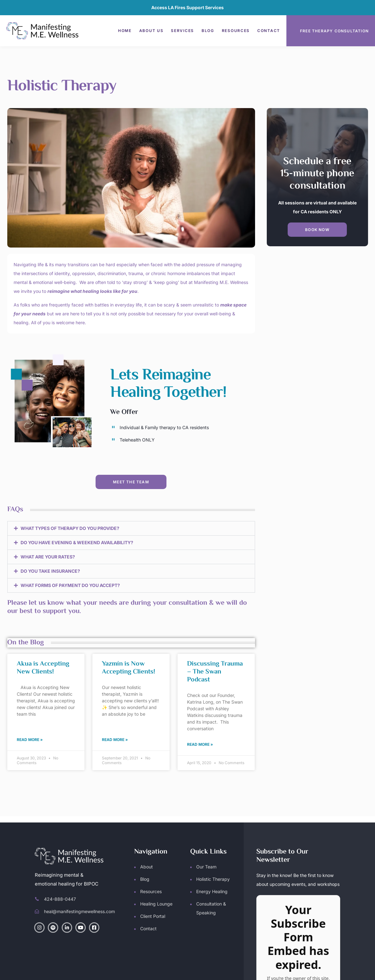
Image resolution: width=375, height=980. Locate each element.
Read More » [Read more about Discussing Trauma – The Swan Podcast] (200, 744)
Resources (236, 31)
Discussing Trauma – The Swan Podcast (215, 672)
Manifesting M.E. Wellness (102, 969)
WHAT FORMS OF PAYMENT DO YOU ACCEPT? (70, 585)
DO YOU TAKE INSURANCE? (50, 571)
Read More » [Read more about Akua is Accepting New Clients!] (30, 740)
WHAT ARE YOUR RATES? (48, 557)
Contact (269, 31)
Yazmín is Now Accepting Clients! (128, 668)
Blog (208, 31)
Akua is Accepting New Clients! (43, 668)
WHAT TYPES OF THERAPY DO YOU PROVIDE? (70, 528)
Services (182, 31)
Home (125, 31)
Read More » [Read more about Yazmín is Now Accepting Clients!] (115, 740)
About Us (151, 31)
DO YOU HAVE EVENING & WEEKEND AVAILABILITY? (77, 542)
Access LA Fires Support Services (187, 7)
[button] (131, 528)
